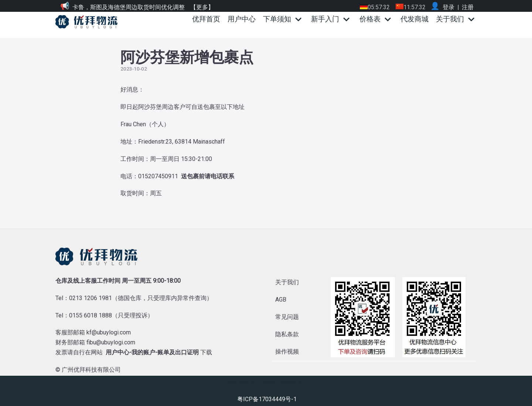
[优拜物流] (88, 22)
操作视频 (287, 352)
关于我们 (287, 282)
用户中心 (242, 19)
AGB (281, 300)
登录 (449, 7)
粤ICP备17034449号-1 (267, 399)
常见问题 (287, 317)
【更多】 (202, 7)
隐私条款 (287, 334)
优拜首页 (206, 19)
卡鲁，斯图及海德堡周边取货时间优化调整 (129, 7)
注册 (468, 7)
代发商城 (415, 19)
